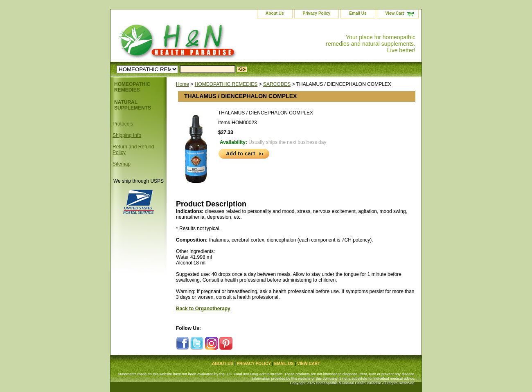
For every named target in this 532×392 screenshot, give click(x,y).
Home (183, 84)
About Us (275, 13)
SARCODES (277, 84)
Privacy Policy (317, 13)
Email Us (358, 13)
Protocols (123, 124)
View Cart (395, 13)
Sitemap (122, 164)
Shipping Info (127, 135)
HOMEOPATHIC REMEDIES (226, 84)
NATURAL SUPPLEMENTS (133, 105)
